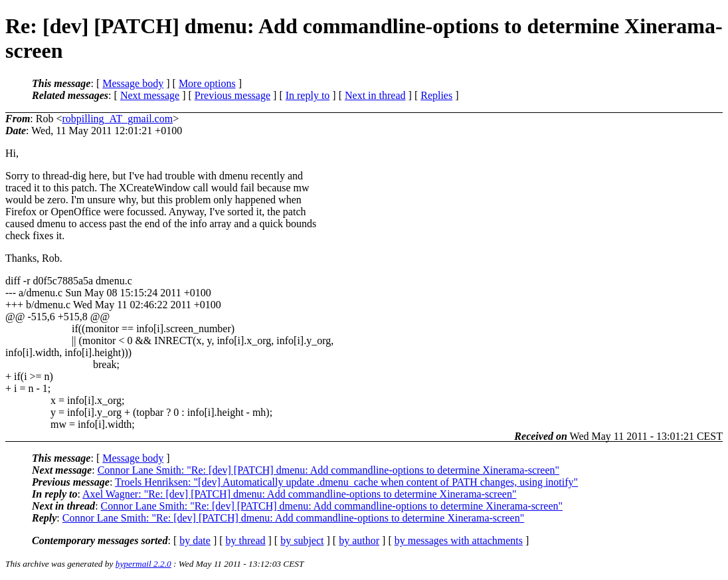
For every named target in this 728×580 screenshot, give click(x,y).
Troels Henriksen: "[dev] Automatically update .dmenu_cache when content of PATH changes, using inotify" (346, 482)
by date (195, 540)
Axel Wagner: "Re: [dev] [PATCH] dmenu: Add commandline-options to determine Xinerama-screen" (299, 494)
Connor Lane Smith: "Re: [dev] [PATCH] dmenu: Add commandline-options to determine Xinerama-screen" (328, 470)
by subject (302, 540)
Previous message (232, 95)
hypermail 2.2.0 (143, 564)
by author (359, 540)
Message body (133, 83)
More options (207, 83)
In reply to (308, 95)
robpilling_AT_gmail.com (117, 119)
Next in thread (375, 95)
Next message (150, 95)
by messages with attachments (459, 540)
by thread (246, 540)
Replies (436, 95)
